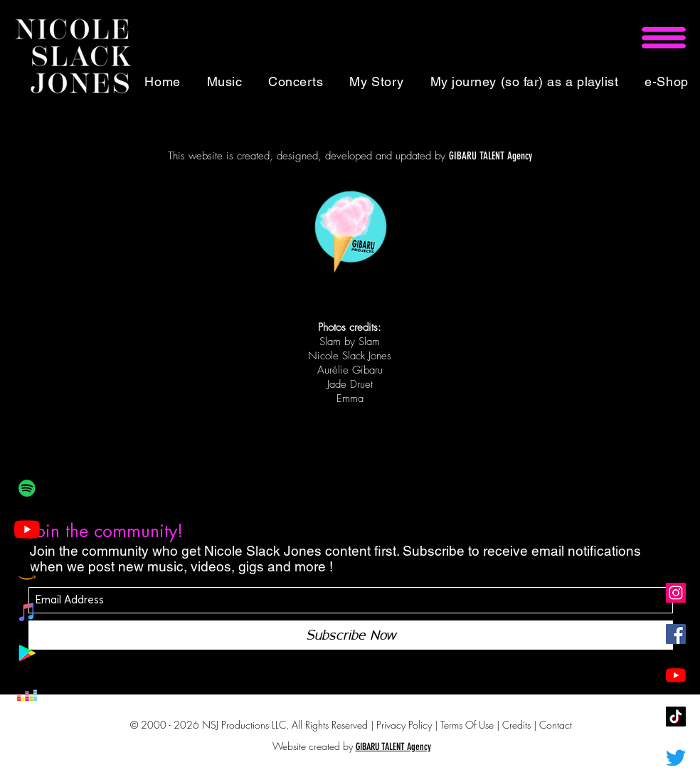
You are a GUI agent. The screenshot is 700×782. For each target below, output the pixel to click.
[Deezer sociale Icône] (27, 694)
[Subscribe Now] (351, 635)
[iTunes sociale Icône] (27, 612)
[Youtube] (27, 529)
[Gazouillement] (676, 758)
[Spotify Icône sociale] (27, 488)
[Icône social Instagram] (676, 593)
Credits (518, 725)
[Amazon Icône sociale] (27, 571)
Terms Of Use (467, 725)
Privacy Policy (404, 725)
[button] (664, 38)
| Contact (553, 725)
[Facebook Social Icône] (676, 634)
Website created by (313, 746)
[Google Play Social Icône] (27, 653)
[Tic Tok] (676, 717)
